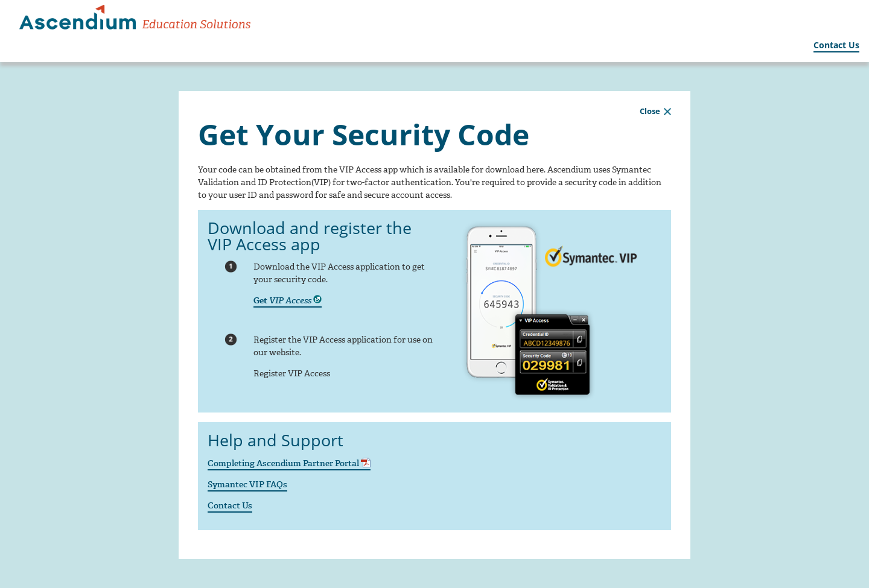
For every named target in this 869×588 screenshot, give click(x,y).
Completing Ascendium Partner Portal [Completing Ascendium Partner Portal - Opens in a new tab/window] (289, 463)
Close (650, 111)
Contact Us (836, 45)
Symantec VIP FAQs (247, 485)
